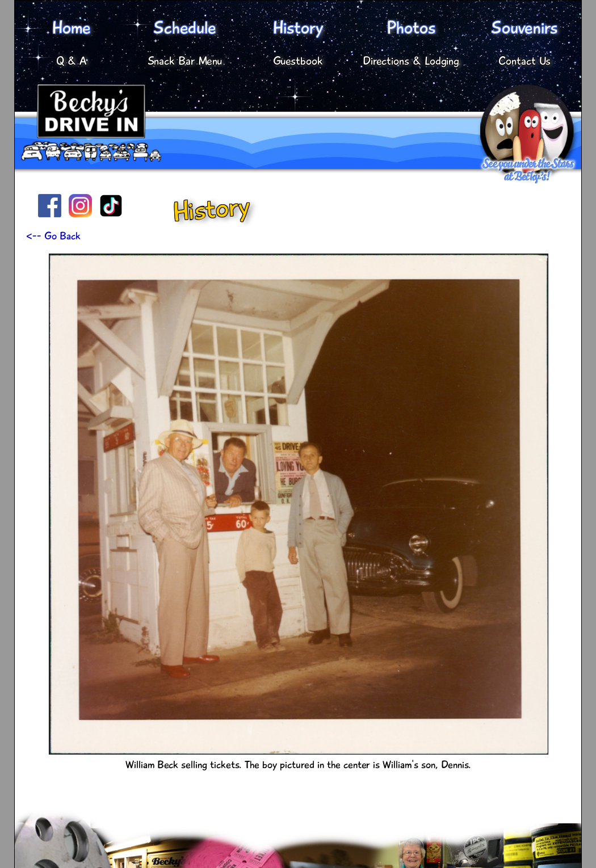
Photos (411, 28)
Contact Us (524, 61)
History (298, 28)
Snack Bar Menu (185, 61)
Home (71, 28)
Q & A (72, 61)
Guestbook (298, 61)
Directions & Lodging (411, 61)
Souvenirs (524, 28)
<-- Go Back (53, 236)
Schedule (185, 28)
